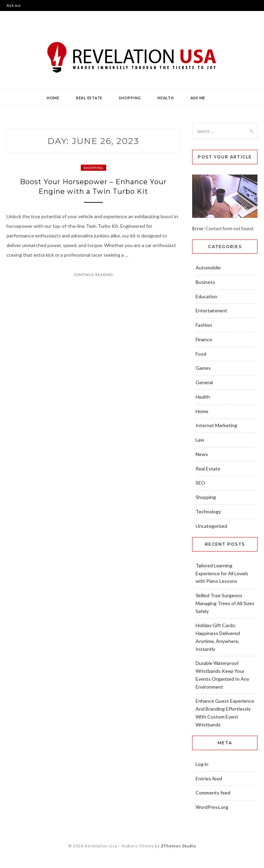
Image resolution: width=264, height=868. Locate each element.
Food (201, 354)
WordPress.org (212, 807)
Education (206, 296)
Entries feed (209, 778)
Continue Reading (93, 275)
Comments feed (213, 793)
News (202, 454)
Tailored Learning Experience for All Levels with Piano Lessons (222, 573)
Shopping (130, 98)
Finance (204, 339)
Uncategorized (211, 526)
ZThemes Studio (178, 846)
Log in (202, 764)
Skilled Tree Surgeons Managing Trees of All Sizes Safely (225, 603)
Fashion (204, 325)
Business (205, 282)
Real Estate (89, 98)
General (204, 382)
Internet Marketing (216, 425)
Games (203, 368)
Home (53, 98)
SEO (200, 483)
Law (200, 440)
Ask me (14, 5)
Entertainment (211, 310)
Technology (208, 511)
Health (166, 98)
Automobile (208, 268)
